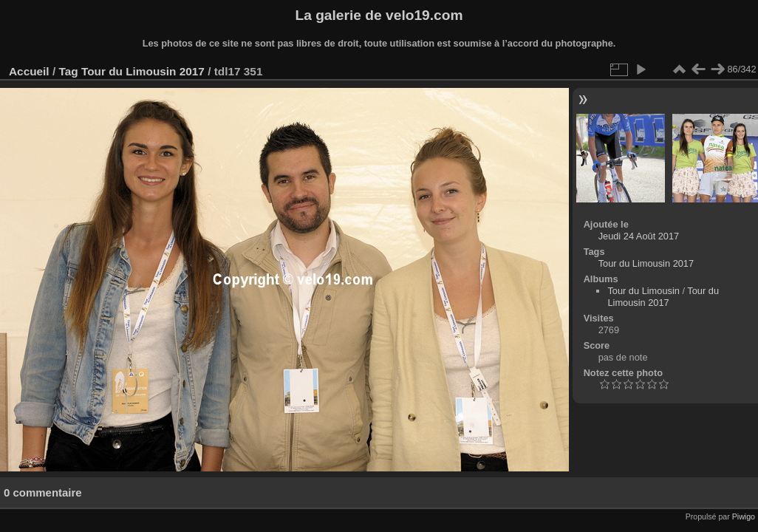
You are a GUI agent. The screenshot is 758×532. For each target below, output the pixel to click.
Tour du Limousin (643, 291)
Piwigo (744, 516)
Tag (68, 71)
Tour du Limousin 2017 (143, 71)
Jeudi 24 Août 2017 (639, 236)
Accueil (29, 71)
